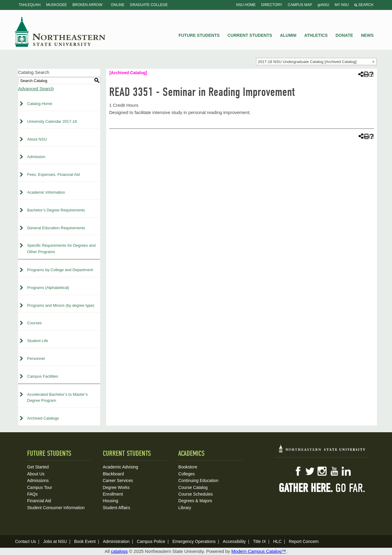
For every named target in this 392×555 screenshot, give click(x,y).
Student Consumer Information (56, 508)
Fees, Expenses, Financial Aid (53, 174)
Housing (111, 501)
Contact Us (25, 541)
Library (185, 508)
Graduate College (149, 5)
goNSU (323, 5)
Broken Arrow (87, 5)
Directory (272, 5)
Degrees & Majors (195, 501)
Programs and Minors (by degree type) (61, 305)
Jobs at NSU (55, 541)
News (367, 35)
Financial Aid (39, 501)
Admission (36, 157)
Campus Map (300, 5)
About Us (36, 474)
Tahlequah (30, 5)
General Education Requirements (56, 228)
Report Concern (304, 541)
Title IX (259, 541)
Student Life (38, 341)
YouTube (334, 471)
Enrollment (113, 494)
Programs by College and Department (60, 270)
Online (118, 5)
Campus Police (151, 541)
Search (364, 5)
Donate (344, 35)
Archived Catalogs (43, 418)
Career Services (118, 480)
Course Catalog (193, 487)
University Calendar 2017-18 (52, 121)
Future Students (199, 35)
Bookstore (188, 467)
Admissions (38, 480)
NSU (60, 32)
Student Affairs (117, 508)
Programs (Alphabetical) (48, 288)
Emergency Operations (194, 541)
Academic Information (46, 192)
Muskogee (57, 5)
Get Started (38, 467)
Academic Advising (121, 467)
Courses (34, 323)
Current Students (250, 35)
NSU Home (246, 5)
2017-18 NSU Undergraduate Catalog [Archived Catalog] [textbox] (307, 62)
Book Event (85, 541)
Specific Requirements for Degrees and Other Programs (61, 249)
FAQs (32, 494)
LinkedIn (346, 471)
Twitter (310, 471)
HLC (277, 541)
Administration (116, 541)
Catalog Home (40, 104)
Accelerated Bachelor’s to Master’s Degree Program (57, 398)
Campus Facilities (43, 376)
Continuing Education (198, 480)
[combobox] (316, 62)
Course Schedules (195, 494)
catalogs (119, 551)
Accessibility (234, 541)
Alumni (288, 35)
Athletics (316, 35)
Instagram (322, 471)
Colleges (186, 474)
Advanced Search (36, 89)
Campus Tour (40, 487)
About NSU (37, 139)
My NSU (342, 5)
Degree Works (116, 487)
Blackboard (113, 474)
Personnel (36, 358)
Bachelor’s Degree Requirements (56, 210)
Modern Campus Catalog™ (259, 551)
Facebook (298, 471)
